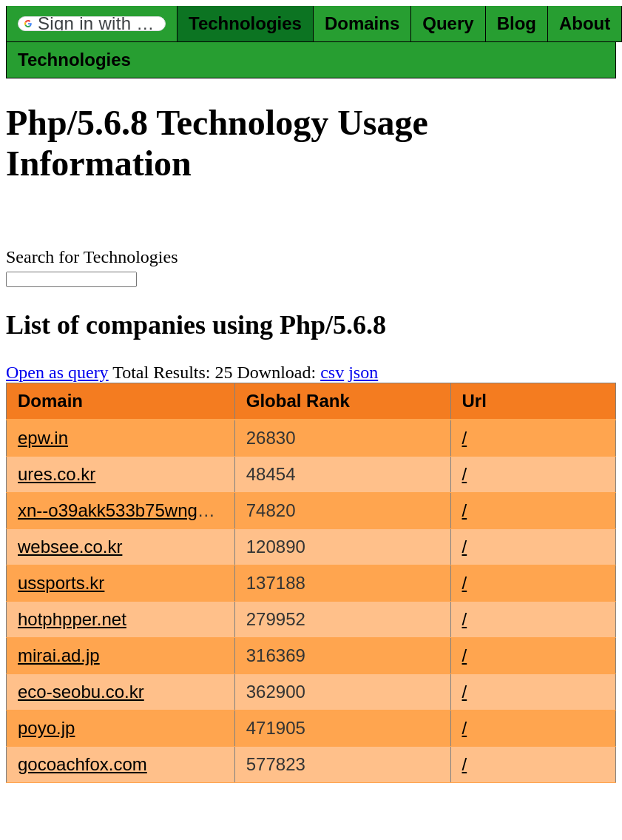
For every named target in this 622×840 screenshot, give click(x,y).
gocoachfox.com (82, 764)
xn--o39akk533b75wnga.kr (122, 510)
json (363, 372)
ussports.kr (61, 583)
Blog (517, 23)
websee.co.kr (70, 547)
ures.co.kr (57, 474)
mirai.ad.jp (59, 655)
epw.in (43, 438)
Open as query (57, 372)
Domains (362, 23)
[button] (92, 24)
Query (448, 23)
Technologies (245, 23)
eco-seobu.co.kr (81, 692)
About (585, 23)
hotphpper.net (72, 619)
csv (332, 372)
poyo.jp (46, 728)
